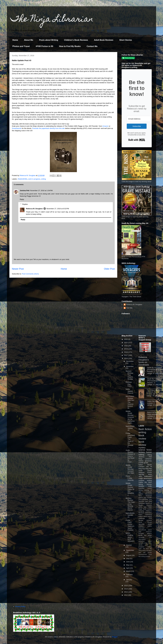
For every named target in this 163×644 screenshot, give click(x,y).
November (130, 366)
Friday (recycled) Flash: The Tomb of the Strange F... (130, 440)
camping (141, 511)
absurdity (141, 524)
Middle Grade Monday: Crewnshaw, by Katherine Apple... (130, 417)
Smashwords (17, 128)
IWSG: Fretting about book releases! (130, 537)
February (129, 574)
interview (141, 528)
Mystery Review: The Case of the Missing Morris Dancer (130, 504)
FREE (150, 507)
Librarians (142, 503)
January (129, 580)
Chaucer (149, 532)
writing (44, 179)
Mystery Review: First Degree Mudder (129, 375)
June (128, 562)
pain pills (142, 553)
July (128, 559)
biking (141, 484)
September (130, 550)
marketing (149, 515)
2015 (126, 586)
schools (141, 543)
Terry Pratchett (145, 496)
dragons (141, 472)
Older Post (109, 269)
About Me (29, 40)
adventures (148, 478)
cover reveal (145, 471)
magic (141, 478)
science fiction (145, 450)
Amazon (105, 126)
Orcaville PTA (145, 537)
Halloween (148, 476)
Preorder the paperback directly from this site (48, 128)
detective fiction (145, 541)
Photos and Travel (21, 46)
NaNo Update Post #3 (129, 391)
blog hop (149, 469)
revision (141, 486)
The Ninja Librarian (52, 20)
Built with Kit (137, 140)
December (130, 361)
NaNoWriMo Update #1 (130, 515)
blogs (140, 509)
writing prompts (146, 556)
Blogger (115, 637)
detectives (148, 513)
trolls (150, 486)
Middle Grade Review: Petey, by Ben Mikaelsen (130, 489)
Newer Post (18, 269)
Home (15, 40)
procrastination (143, 499)
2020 (126, 346)
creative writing (145, 480)
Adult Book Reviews (104, 40)
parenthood (142, 530)
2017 (126, 355)
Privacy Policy (20, 606)
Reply (22, 199)
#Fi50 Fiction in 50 (44, 46)
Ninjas (150, 535)
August (129, 555)
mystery (142, 448)
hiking (150, 455)
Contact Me (92, 46)
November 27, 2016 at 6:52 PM (58, 209)
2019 (126, 349)
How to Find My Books (70, 46)
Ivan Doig (148, 501)
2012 (126, 595)
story (146, 543)
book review (142, 437)
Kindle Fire (142, 535)
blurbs (150, 524)
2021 (126, 343)
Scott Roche (145, 522)
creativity (149, 492)
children (141, 526)
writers (141, 494)
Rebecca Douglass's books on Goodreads (144, 361)
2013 (126, 592)
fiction (140, 515)
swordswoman (143, 554)
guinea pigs (142, 498)
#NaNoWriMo (23, 179)
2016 (126, 358)
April (128, 568)
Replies (25, 204)
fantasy (142, 452)
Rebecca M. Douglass (34, 209)
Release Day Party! (129, 384)
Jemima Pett (25, 191)
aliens (140, 507)
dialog (144, 551)
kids (145, 507)
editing (141, 455)
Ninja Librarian (145, 459)
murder (149, 498)
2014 (126, 589)
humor (149, 452)
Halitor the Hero (153, 401)
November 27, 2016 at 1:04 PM (41, 191)
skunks (150, 553)
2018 (126, 352)
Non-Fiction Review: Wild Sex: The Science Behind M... (130, 402)
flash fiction (145, 429)
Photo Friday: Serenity (130, 478)
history (141, 461)
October (129, 545)
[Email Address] (141, 119)
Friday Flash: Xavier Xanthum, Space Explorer (130, 525)
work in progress (34, 179)
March (129, 571)
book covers (147, 509)
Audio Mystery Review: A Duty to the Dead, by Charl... (130, 456)
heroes (149, 484)
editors (150, 526)
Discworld (149, 494)
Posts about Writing (49, 40)
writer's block (143, 516)
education (149, 551)
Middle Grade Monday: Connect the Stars (130, 469)
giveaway (148, 461)
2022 (126, 339)
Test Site (129, 308)
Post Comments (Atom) (30, 274)
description (142, 539)
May (128, 565)
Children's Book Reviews (76, 40)
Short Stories (126, 40)
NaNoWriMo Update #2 (130, 428)
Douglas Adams (145, 534)
